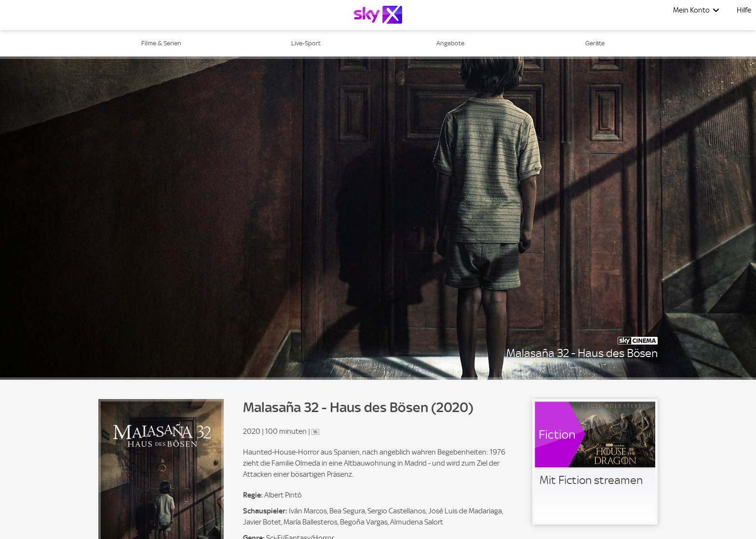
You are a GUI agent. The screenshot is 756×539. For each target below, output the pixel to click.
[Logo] (378, 15)
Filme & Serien (161, 43)
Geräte (595, 43)
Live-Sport (306, 43)
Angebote (450, 43)
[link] (595, 462)
